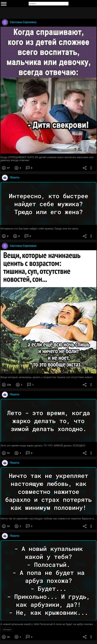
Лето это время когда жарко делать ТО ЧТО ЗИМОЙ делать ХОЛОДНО (43, 446)
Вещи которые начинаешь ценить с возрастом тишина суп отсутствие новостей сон (48, 377)
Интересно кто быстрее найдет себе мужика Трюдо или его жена (39, 229)
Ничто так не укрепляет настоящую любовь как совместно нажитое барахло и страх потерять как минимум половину (48, 519)
